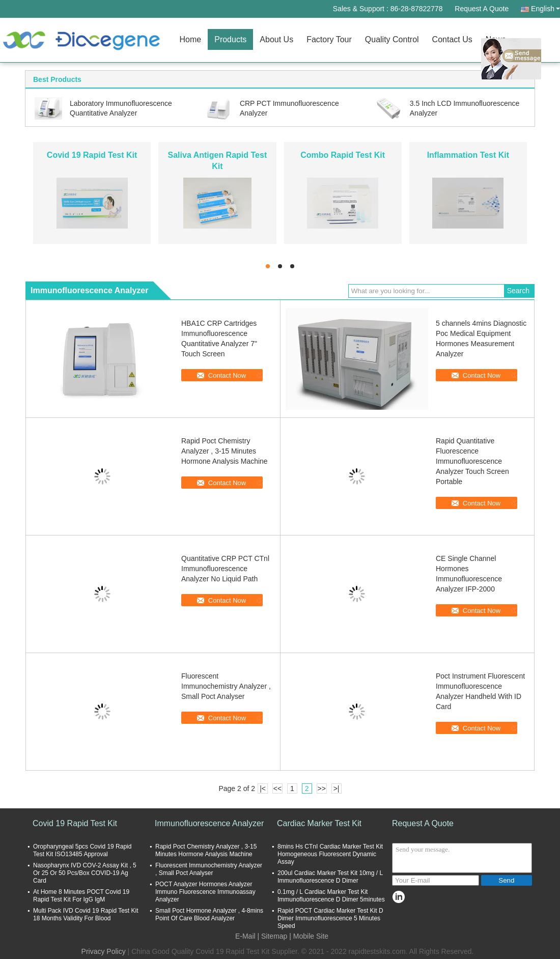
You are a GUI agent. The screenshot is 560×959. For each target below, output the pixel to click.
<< (277, 788)
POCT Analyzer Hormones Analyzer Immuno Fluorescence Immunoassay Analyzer (205, 892)
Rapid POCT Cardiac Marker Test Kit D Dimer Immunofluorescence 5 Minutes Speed (330, 918)
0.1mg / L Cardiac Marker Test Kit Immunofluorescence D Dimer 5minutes (331, 896)
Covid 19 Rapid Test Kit (92, 155)
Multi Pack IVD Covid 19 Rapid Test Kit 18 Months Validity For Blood (86, 914)
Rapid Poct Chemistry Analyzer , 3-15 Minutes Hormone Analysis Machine (225, 451)
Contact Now (227, 375)
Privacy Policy (104, 951)
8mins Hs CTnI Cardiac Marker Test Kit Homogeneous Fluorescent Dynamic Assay (330, 854)
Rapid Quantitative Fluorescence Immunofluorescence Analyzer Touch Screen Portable (472, 461)
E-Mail (245, 936)
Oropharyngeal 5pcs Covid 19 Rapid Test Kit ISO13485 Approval (82, 850)
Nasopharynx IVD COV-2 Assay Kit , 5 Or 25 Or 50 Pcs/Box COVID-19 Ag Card (85, 873)
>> (321, 788)
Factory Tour (329, 39)
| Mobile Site (309, 936)
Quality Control (392, 39)
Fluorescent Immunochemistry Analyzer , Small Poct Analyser (226, 686)
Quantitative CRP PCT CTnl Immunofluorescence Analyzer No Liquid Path (225, 569)
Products (230, 39)
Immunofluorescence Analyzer (209, 823)
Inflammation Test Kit (468, 155)
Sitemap (274, 936)
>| (337, 788)
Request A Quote (482, 9)
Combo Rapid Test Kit (343, 155)
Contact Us (452, 39)
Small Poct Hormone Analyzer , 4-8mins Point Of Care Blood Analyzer (209, 914)
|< (263, 788)
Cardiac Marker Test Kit (319, 823)
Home (191, 39)
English (545, 9)
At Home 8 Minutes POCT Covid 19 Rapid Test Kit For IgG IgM (81, 896)
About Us (276, 39)
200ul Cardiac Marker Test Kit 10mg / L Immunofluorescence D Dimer (330, 877)
